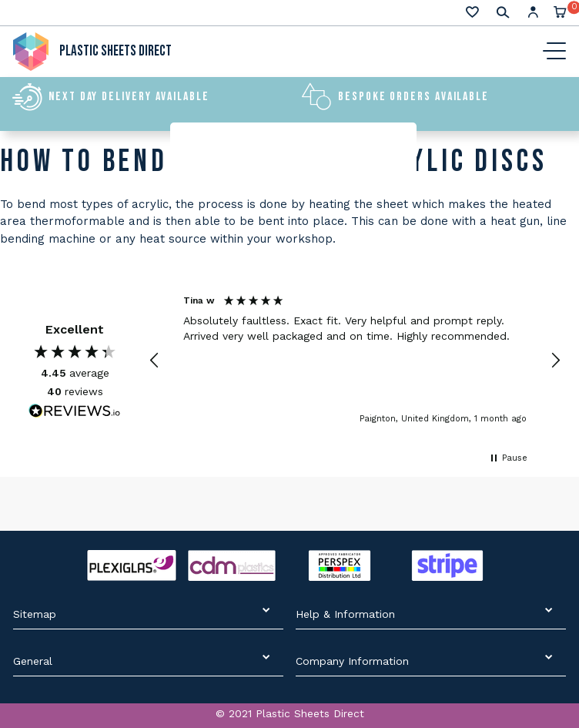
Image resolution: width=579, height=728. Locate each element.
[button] (155, 361)
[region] (355, 360)
